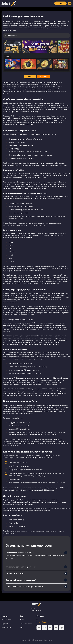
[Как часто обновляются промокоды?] (36, 580)
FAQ (21, 627)
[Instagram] (62, 628)
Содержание (12, 36)
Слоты (22, 620)
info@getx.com (42, 622)
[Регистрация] (43, 77)
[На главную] (36, 604)
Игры (21, 616)
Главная (5, 616)
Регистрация (6, 627)
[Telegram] (39, 628)
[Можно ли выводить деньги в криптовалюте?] (36, 587)
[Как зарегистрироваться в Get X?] (36, 553)
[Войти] (30, 77)
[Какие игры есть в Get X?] (36, 573)
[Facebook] (44, 628)
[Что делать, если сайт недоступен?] (36, 567)
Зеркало (5, 624)
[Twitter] (56, 628)
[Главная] (9, 3)
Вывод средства (26, 624)
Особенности (7, 620)
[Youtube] (50, 628)
